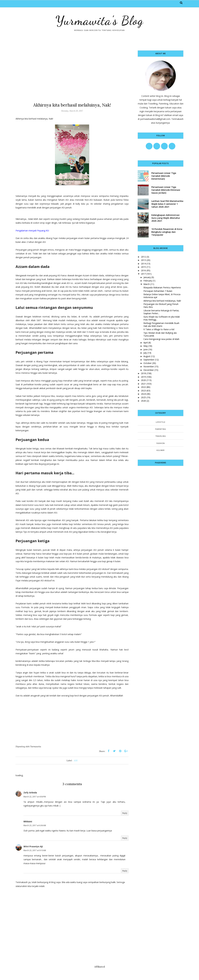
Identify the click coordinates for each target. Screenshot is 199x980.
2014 (143, 264)
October (147, 363)
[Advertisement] (72, 72)
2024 (143, 394)
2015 (143, 267)
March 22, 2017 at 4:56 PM (35, 797)
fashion (161, 443)
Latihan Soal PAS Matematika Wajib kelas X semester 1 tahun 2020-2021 (167, 204)
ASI (76, 760)
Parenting (161, 429)
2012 (143, 257)
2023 (143, 391)
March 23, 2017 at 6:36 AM (35, 825)
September (149, 360)
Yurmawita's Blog (99, 21)
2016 (143, 270)
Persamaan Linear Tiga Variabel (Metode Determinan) (164, 176)
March (147, 284)
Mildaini (28, 821)
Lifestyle (161, 422)
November (149, 366)
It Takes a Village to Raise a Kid (159, 329)
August (147, 356)
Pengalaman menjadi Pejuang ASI (33, 231)
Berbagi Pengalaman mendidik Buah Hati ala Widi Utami (161, 325)
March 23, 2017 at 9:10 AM (35, 850)
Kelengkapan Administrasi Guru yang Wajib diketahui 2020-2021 (166, 218)
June (146, 349)
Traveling (161, 436)
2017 (143, 274)
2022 (143, 387)
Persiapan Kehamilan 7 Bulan (158, 291)
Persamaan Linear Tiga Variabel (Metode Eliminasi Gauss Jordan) (166, 190)
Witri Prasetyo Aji (33, 846)
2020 (143, 380)
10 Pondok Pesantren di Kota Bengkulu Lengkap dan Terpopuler (167, 232)
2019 (143, 377)
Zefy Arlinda (30, 793)
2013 (143, 260)
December (149, 370)
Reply (125, 813)
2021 (143, 384)
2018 (143, 373)
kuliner (161, 450)
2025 (143, 397)
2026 (143, 401)
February (148, 281)
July (145, 353)
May (146, 346)
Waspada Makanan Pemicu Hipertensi (162, 287)
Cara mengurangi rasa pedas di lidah (161, 339)
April (146, 343)
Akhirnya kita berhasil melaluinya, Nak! (162, 301)
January (147, 277)
